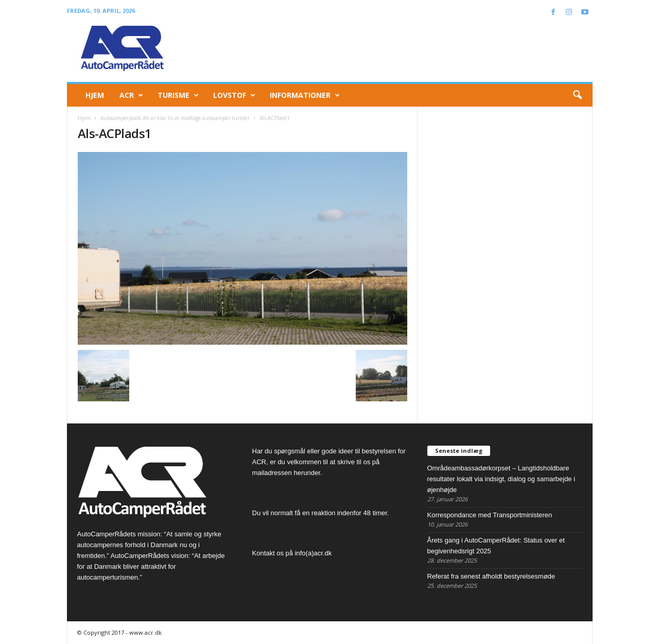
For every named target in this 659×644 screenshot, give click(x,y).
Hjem (95, 95)
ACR (131, 95)
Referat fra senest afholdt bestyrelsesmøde (491, 576)
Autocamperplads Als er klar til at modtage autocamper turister (175, 118)
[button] (577, 95)
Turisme (178, 95)
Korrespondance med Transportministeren (490, 515)
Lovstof (234, 95)
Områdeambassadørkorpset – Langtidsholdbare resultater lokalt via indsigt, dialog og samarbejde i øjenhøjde (501, 479)
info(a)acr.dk (314, 553)
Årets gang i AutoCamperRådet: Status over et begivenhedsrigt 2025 (496, 546)
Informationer (305, 95)
